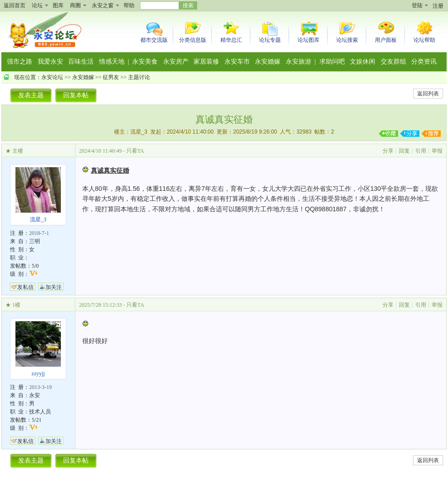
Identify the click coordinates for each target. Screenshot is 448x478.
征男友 (111, 77)
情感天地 (112, 62)
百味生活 (81, 62)
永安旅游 (299, 62)
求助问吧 (332, 62)
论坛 (37, 5)
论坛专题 (270, 40)
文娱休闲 (363, 62)
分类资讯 (424, 62)
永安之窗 (103, 5)
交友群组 (393, 62)
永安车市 (237, 62)
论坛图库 (309, 40)
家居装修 (206, 62)
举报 (437, 151)
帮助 (129, 5)
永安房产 (176, 62)
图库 (58, 5)
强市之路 (20, 62)
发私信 (25, 287)
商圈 (75, 5)
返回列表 (428, 94)
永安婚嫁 (268, 62)
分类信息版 (193, 40)
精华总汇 (231, 40)
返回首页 (15, 5)
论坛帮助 (424, 40)
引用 (421, 151)
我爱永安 (50, 62)
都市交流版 (154, 40)
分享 (388, 151)
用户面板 (386, 40)
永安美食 (145, 62)
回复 (404, 151)
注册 (438, 6)
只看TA (135, 151)
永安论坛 (52, 77)
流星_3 (139, 132)
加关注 (54, 287)
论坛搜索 (347, 40)
